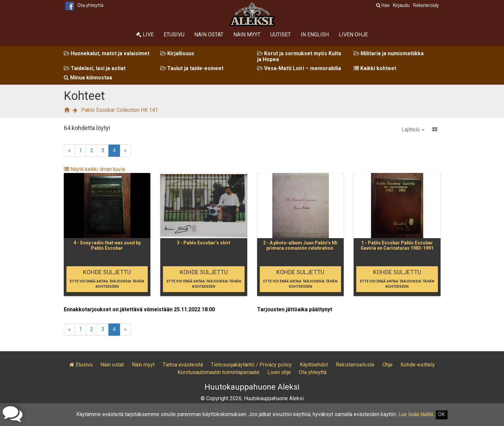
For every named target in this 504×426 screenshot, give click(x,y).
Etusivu (174, 35)
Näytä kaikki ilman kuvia (94, 169)
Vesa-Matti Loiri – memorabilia (299, 68)
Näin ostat (209, 35)
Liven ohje (353, 35)
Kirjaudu (401, 5)
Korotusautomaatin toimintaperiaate (218, 372)
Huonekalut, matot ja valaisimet (107, 53)
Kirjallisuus (177, 53)
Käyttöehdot (314, 365)
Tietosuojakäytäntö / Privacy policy (251, 365)
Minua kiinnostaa (88, 78)
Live (145, 35)
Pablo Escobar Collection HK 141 (120, 110)
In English (315, 35)
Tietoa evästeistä (183, 365)
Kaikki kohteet (375, 68)
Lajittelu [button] (413, 129)
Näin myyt (247, 35)
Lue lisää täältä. (416, 414)
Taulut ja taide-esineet (192, 68)
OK (441, 414)
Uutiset (281, 35)
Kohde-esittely (418, 365)
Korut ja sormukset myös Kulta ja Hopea (299, 56)
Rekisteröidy (426, 5)
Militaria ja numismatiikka (389, 53)
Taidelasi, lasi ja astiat (95, 68)
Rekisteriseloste (355, 365)
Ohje (388, 365)
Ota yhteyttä (90, 5)
